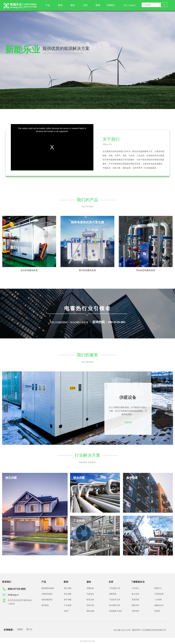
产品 (48, 5)
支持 (85, 5)
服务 (73, 5)
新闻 (98, 5)
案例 (60, 5)
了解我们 (110, 5)
